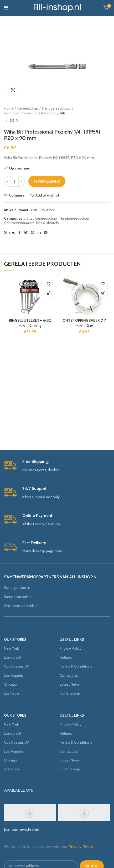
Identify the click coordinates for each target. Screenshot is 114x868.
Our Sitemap (70, 693)
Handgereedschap (56, 108)
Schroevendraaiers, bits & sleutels (30, 113)
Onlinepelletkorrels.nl (21, 606)
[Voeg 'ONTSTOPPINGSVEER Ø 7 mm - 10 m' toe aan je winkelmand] (103, 293)
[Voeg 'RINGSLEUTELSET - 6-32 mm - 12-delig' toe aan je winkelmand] (48, 293)
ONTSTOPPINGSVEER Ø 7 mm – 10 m (84, 323)
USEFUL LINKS (72, 639)
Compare (17, 195)
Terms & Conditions (76, 666)
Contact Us (69, 675)
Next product (17, 121)
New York (11, 648)
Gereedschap (28, 108)
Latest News (70, 684)
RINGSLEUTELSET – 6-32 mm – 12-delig (30, 323)
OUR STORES (15, 639)
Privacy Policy (71, 648)
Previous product (7, 121)
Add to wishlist (47, 195)
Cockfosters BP (16, 666)
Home (9, 108)
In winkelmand (47, 181)
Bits (63, 113)
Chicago (11, 684)
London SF (13, 657)
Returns (66, 657)
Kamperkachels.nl (18, 597)
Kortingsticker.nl (17, 588)
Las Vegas (12, 693)
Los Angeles (14, 675)
